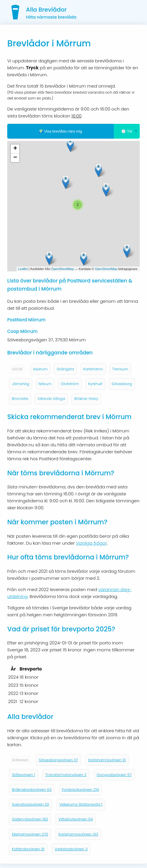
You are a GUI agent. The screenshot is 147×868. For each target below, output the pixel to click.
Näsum (45, 384)
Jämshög (21, 384)
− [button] (15, 158)
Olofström (70, 384)
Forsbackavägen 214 (80, 790)
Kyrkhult (95, 384)
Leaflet (23, 269)
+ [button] (15, 149)
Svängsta (65, 369)
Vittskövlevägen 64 (76, 819)
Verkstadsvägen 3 (71, 849)
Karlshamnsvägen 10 (107, 760)
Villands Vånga (51, 399)
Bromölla (20, 399)
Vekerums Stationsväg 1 (81, 804)
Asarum (40, 369)
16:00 (76, 116)
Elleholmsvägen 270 (30, 834)
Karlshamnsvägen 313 (78, 834)
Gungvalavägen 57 (114, 775)
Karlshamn (93, 369)
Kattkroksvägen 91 (28, 849)
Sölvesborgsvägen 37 (58, 760)
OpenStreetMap (63, 269)
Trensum (120, 369)
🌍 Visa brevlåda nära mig (60, 131)
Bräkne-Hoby (86, 399)
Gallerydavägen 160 (30, 819)
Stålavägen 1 (23, 775)
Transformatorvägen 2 (66, 775)
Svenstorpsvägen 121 (30, 804)
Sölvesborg (122, 384)
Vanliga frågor (91, 543)
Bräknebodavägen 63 (32, 790)
